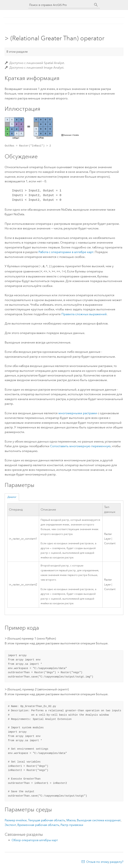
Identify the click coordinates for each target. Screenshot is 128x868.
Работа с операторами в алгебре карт (66, 252)
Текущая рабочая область (47, 819)
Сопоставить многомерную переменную (80, 445)
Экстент (10, 824)
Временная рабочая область (38, 824)
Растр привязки (72, 824)
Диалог (12, 496)
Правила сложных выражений (84, 313)
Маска (71, 819)
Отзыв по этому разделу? (105, 861)
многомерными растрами (78, 412)
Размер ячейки (16, 819)
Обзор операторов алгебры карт (35, 839)
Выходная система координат (99, 819)
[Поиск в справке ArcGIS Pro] (61, 5)
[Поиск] (96, 5)
